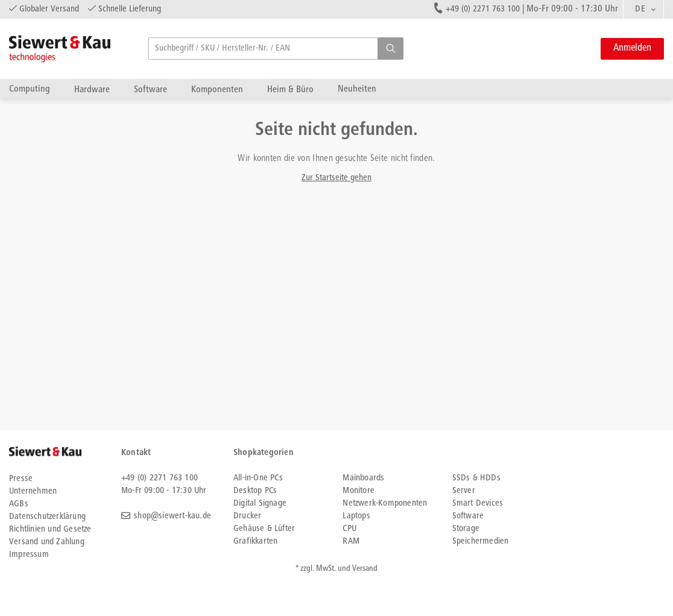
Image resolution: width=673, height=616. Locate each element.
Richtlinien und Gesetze (50, 530)
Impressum (29, 555)
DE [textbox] (640, 9)
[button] (390, 49)
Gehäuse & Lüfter (264, 529)
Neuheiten (357, 89)
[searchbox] (276, 49)
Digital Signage (260, 504)
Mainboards (363, 478)
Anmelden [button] (632, 49)
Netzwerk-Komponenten (385, 504)
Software (150, 90)
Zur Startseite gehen (336, 178)
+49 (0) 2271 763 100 (483, 9)
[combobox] (643, 10)
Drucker (247, 516)
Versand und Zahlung (47, 542)
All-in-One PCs (258, 478)
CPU (349, 529)
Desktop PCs (255, 491)
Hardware (92, 90)
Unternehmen (33, 492)
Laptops (356, 516)
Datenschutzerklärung (47, 517)
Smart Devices (478, 504)
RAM (351, 542)
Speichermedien (481, 542)
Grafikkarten (255, 542)
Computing (30, 89)
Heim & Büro (290, 90)
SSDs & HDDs (476, 478)
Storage (466, 529)
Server (464, 491)
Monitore (359, 491)
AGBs (19, 504)
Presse (21, 479)
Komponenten (217, 90)
